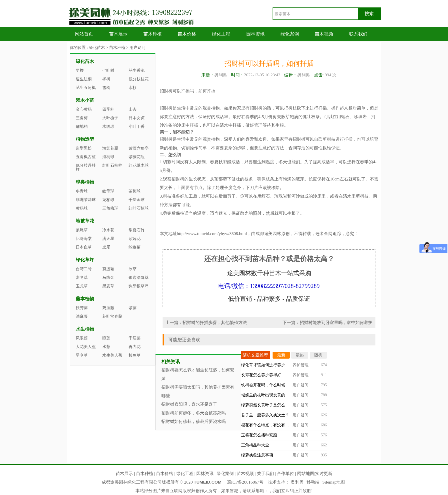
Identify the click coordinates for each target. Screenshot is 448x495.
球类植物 (85, 182)
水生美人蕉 (112, 355)
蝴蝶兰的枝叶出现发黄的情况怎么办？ (275, 395)
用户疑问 (137, 48)
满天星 (108, 239)
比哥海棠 (84, 239)
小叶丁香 (137, 127)
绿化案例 (290, 34)
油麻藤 (82, 316)
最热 (300, 355)
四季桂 (108, 109)
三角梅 (82, 118)
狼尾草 (82, 230)
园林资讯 (255, 34)
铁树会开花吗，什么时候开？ (267, 385)
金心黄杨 (84, 109)
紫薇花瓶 (137, 157)
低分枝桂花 (139, 79)
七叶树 (108, 70)
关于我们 (265, 474)
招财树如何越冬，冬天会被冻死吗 (194, 413)
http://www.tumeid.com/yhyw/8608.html (212, 234)
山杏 (133, 109)
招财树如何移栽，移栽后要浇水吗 (194, 422)
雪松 (106, 88)
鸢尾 (106, 247)
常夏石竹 (137, 230)
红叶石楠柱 (112, 165)
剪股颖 (108, 269)
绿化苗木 (97, 48)
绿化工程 (221, 34)
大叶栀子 (110, 118)
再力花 (135, 347)
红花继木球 (139, 165)
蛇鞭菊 (135, 247)
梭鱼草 (135, 355)
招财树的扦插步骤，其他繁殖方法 (215, 323)
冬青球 (82, 191)
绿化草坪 (85, 260)
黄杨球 (82, 208)
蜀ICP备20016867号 (245, 482)
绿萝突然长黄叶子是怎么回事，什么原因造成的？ (285, 405)
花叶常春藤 (112, 316)
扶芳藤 (82, 308)
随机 (318, 355)
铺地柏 (82, 127)
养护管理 (301, 365)
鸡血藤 (108, 308)
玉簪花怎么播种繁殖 (259, 435)
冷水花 (108, 230)
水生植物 (85, 329)
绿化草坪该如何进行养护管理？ (269, 365)
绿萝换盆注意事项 (257, 455)
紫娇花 (135, 239)
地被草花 (85, 221)
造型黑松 (84, 148)
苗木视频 (324, 34)
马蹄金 (108, 278)
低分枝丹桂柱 (86, 167)
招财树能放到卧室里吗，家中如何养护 (336, 323)
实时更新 (324, 474)
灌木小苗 (85, 100)
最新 (281, 355)
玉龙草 (82, 286)
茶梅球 (135, 191)
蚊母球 (108, 191)
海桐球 (108, 157)
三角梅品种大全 (255, 445)
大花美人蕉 (86, 347)
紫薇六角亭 (139, 148)
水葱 (106, 347)
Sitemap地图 (334, 482)
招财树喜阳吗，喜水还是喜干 (189, 404)
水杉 (133, 88)
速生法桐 (84, 79)
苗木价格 (187, 34)
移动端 (313, 482)
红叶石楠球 (139, 208)
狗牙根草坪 (139, 286)
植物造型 (85, 139)
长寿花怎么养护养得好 (261, 375)
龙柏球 (108, 200)
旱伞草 (82, 355)
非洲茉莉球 (86, 200)
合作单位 (285, 474)
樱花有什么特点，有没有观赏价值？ (273, 425)
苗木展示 (118, 34)
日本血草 (84, 247)
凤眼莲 (82, 338)
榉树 (106, 79)
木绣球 (108, 127)
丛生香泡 (137, 70)
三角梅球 (110, 208)
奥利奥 (297, 482)
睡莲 (106, 338)
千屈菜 (135, 338)
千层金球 (137, 200)
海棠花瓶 (110, 148)
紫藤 (133, 308)
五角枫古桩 (86, 157)
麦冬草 (82, 278)
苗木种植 (153, 34)
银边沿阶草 (139, 278)
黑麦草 (108, 286)
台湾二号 (84, 269)
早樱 (80, 70)
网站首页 (84, 34)
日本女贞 (137, 118)
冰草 (133, 269)
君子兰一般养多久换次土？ (265, 415)
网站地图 (306, 474)
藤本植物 (85, 299)
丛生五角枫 (86, 88)
